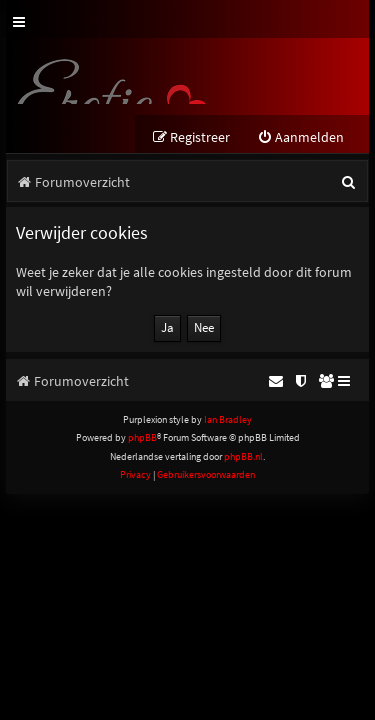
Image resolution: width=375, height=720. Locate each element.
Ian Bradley (228, 419)
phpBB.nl (243, 456)
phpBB (142, 437)
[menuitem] (300, 137)
